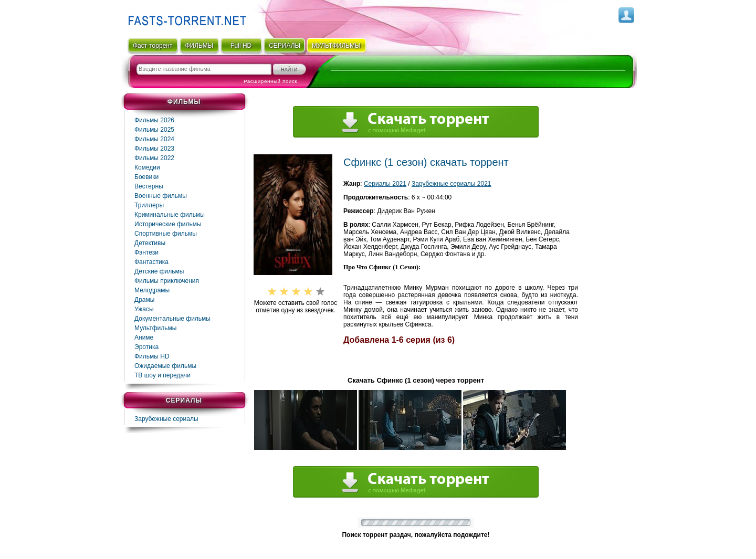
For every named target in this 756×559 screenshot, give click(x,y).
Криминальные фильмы (170, 215)
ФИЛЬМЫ (199, 46)
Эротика (146, 347)
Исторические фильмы (168, 224)
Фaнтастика (151, 262)
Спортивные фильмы (166, 234)
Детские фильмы (159, 271)
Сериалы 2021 (385, 184)
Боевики (146, 177)
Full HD (241, 46)
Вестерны (149, 186)
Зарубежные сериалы (166, 419)
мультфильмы (336, 46)
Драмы (144, 300)
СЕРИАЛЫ (285, 46)
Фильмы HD (152, 356)
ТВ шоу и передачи (162, 375)
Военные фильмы (161, 196)
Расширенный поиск (270, 81)
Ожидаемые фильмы (165, 366)
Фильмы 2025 (154, 130)
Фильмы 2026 (154, 120)
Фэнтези (146, 252)
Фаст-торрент (153, 46)
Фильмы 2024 (154, 139)
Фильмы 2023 (154, 149)
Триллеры (149, 205)
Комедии (147, 167)
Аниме (144, 337)
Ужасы (144, 309)
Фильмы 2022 (154, 158)
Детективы (150, 243)
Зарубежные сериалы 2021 (451, 184)
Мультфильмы (155, 328)
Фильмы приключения (167, 281)
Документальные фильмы (172, 319)
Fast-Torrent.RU (185, 17)
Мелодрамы (152, 290)
